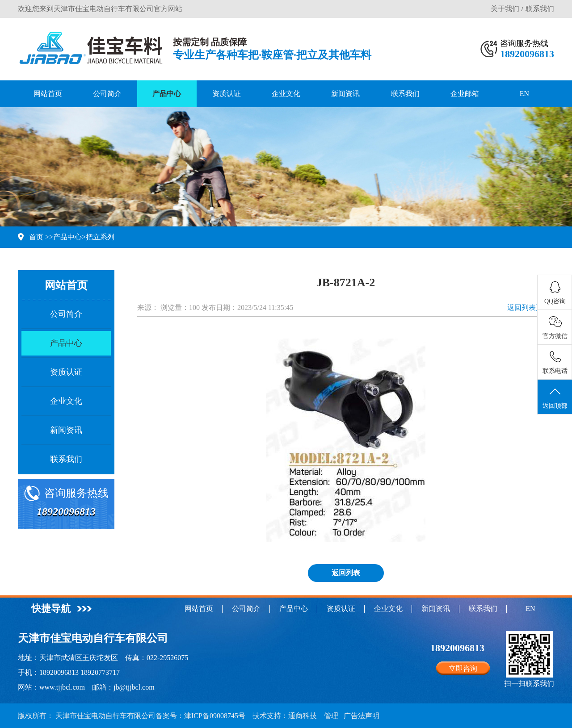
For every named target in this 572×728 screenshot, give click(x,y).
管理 (331, 716)
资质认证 (227, 94)
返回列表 (346, 573)
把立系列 (100, 237)
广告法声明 (362, 716)
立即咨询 (463, 668)
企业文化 (286, 94)
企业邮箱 (465, 94)
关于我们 (505, 9)
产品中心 (167, 94)
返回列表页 (525, 308)
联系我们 (540, 9)
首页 (36, 237)
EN (524, 94)
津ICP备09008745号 (215, 716)
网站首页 (48, 94)
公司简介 (107, 94)
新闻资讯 (345, 94)
